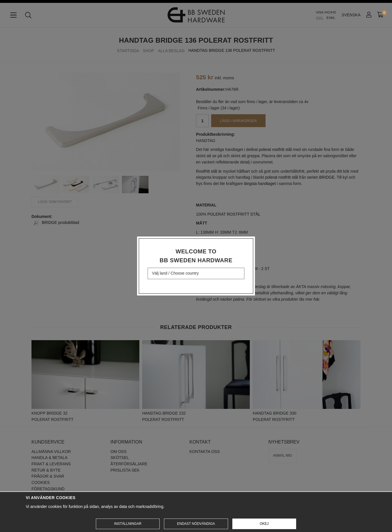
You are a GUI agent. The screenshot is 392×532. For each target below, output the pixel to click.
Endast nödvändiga (196, 524)
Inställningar (128, 524)
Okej (264, 524)
